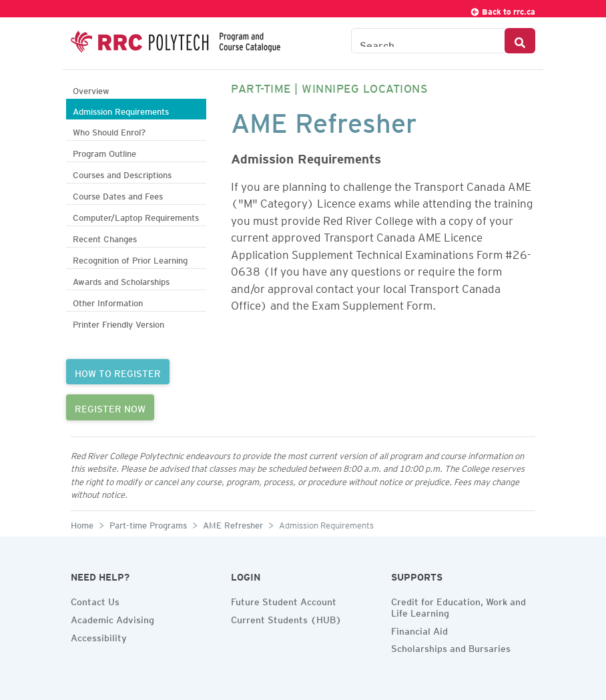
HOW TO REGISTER (118, 372)
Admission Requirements (121, 110)
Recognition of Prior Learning (130, 259)
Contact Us (95, 600)
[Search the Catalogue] (428, 41)
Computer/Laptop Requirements (136, 216)
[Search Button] (520, 41)
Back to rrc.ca (503, 10)
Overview (91, 89)
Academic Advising (112, 618)
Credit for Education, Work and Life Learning (459, 606)
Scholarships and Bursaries (451, 647)
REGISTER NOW (110, 407)
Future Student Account (284, 600)
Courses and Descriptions (122, 173)
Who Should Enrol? (109, 130)
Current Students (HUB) (286, 618)
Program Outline (104, 152)
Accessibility (99, 636)
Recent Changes (105, 237)
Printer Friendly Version (118, 323)
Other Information (108, 301)
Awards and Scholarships (121, 280)
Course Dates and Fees (118, 195)
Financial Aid (419, 629)
